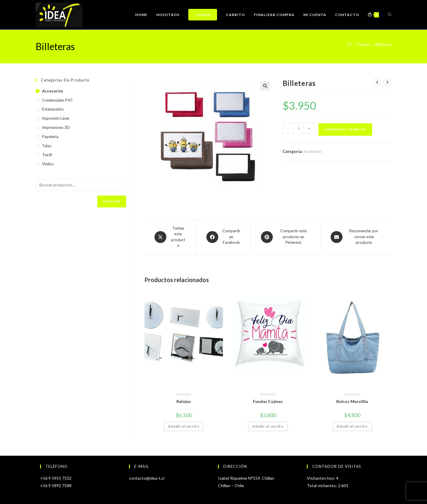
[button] (265, 86)
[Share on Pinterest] (286, 237)
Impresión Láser (56, 118)
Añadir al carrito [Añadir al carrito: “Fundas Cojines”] (268, 426)
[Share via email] (356, 237)
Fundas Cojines (268, 401)
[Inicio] (349, 44)
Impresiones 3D (56, 127)
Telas (47, 146)
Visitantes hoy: (321, 478)
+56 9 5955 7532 (56, 478)
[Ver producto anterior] (377, 82)
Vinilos (48, 164)
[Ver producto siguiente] (387, 82)
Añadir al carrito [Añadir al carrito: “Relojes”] (184, 426)
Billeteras (383, 44)
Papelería (50, 137)
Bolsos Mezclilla (352, 401)
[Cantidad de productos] (299, 128)
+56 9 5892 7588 (56, 485)
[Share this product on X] (170, 237)
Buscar (112, 201)
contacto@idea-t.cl (147, 478)
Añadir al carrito (345, 129)
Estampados (53, 109)
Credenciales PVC (58, 100)
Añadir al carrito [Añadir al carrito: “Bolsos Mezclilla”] (352, 426)
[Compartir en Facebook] (223, 237)
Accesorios (313, 151)
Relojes (184, 401)
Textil (47, 155)
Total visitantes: (322, 485)
